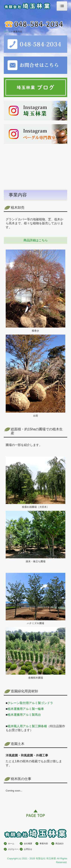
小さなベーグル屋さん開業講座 (13, 849)
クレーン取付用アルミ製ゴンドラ (30, 703)
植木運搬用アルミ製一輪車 (26, 709)
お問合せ (28, 849)
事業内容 (44, 843)
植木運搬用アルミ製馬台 (24, 715)
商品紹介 (60, 843)
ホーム (11, 843)
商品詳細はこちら (36, 240)
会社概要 (28, 843)
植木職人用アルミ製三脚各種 (27, 726)
